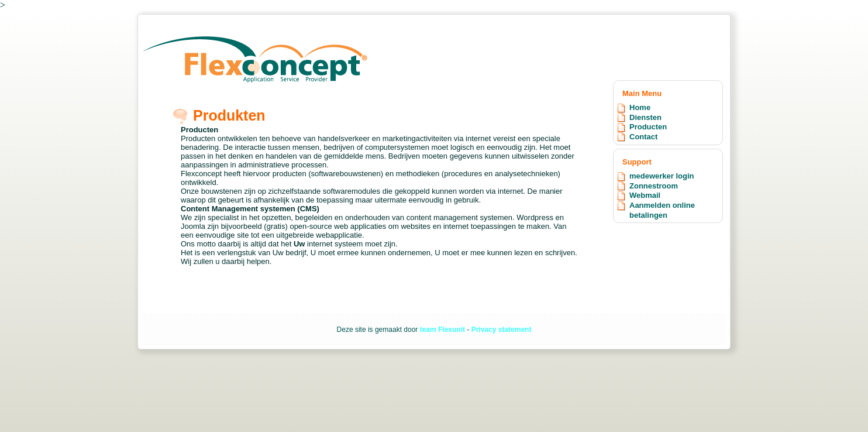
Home (640, 107)
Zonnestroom (654, 186)
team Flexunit (442, 330)
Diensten (645, 117)
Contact (643, 137)
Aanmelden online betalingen (662, 210)
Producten (648, 127)
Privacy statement (502, 330)
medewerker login (662, 176)
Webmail (645, 195)
